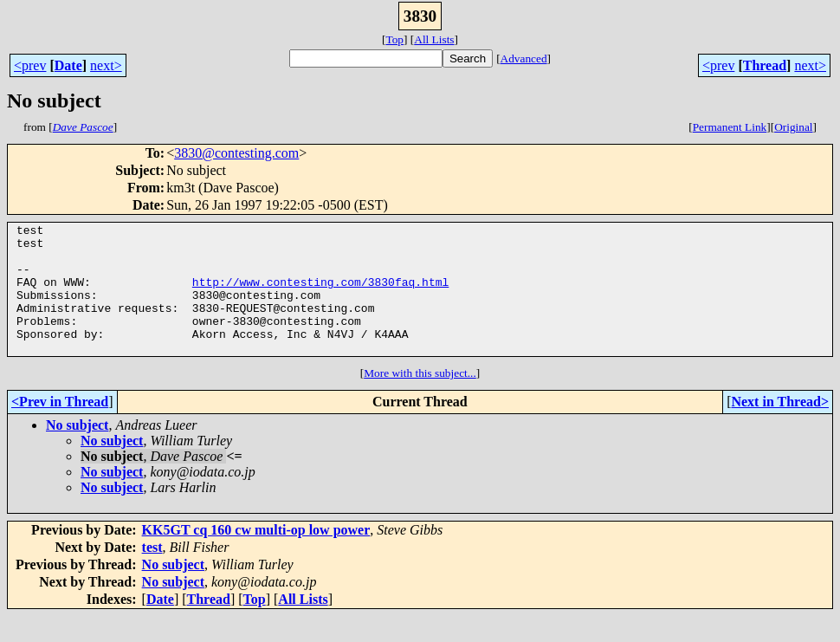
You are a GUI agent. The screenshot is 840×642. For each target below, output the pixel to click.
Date (68, 65)
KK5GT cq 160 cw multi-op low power (256, 556)
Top (394, 39)
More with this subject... (420, 399)
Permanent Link (730, 127)
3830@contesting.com (236, 153)
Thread (765, 65)
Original (793, 127)
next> (106, 65)
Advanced (524, 58)
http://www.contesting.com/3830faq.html (320, 295)
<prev (30, 65)
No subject (77, 451)
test (152, 573)
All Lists (434, 39)
